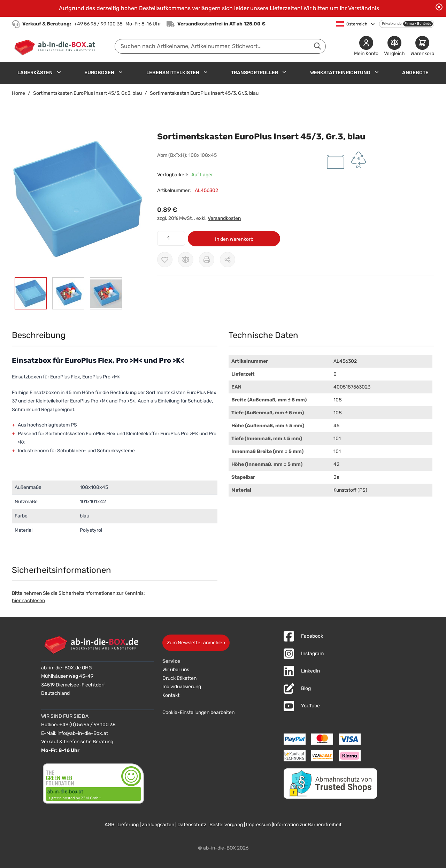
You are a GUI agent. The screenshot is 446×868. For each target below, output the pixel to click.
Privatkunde (392, 24)
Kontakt (171, 695)
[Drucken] (207, 260)
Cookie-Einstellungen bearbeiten (198, 712)
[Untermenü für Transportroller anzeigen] (284, 72)
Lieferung (128, 825)
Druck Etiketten (179, 678)
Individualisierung (182, 687)
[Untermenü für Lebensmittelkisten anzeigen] (206, 72)
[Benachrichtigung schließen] (439, 7)
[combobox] (220, 46)
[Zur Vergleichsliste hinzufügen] (186, 260)
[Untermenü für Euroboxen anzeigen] (121, 72)
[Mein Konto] (366, 47)
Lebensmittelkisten (173, 73)
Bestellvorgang (226, 825)
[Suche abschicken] (317, 46)
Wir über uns (176, 670)
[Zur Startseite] (56, 46)
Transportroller (255, 73)
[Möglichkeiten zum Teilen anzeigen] (228, 260)
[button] (78, 200)
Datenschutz (192, 825)
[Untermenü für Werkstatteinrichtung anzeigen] (377, 72)
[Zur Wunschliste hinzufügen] (165, 260)
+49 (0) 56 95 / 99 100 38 (87, 725)
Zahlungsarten (158, 825)
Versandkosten (224, 218)
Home (18, 93)
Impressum (258, 825)
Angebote (415, 73)
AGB (109, 825)
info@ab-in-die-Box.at (83, 733)
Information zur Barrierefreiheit (307, 825)
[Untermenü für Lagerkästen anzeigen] (59, 72)
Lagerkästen (35, 73)
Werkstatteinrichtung (340, 73)
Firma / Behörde (418, 24)
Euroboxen (99, 73)
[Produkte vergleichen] (394, 47)
